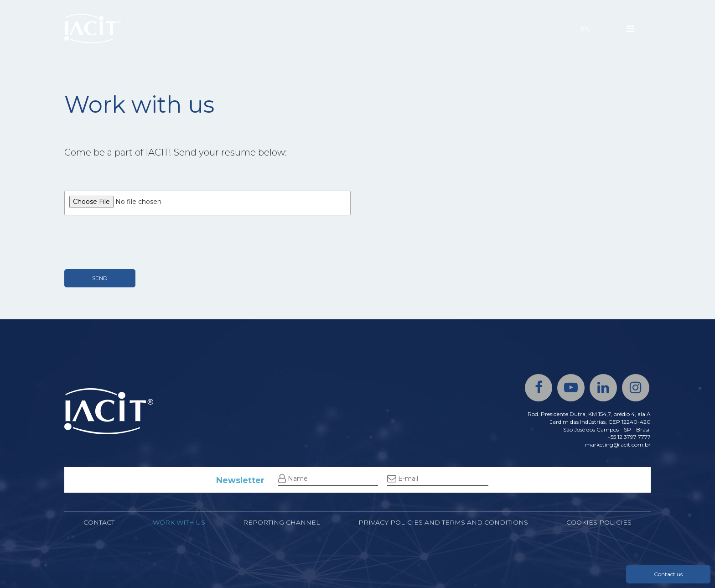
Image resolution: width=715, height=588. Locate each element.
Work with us (179, 522)
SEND (100, 278)
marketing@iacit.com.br (618, 445)
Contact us (668, 574)
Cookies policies (599, 522)
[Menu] (630, 29)
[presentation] (134, 242)
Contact (99, 522)
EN (585, 29)
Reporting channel (282, 522)
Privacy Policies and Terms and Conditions (443, 522)
